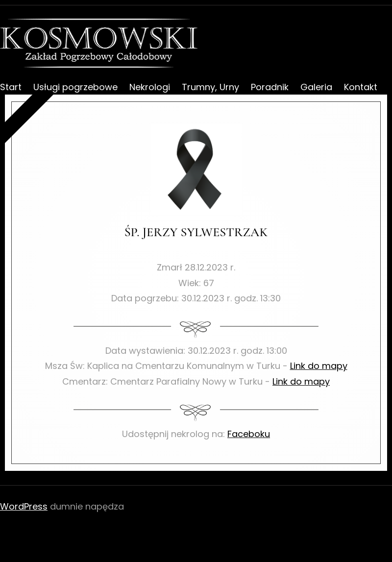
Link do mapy (319, 366)
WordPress (24, 506)
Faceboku (249, 434)
